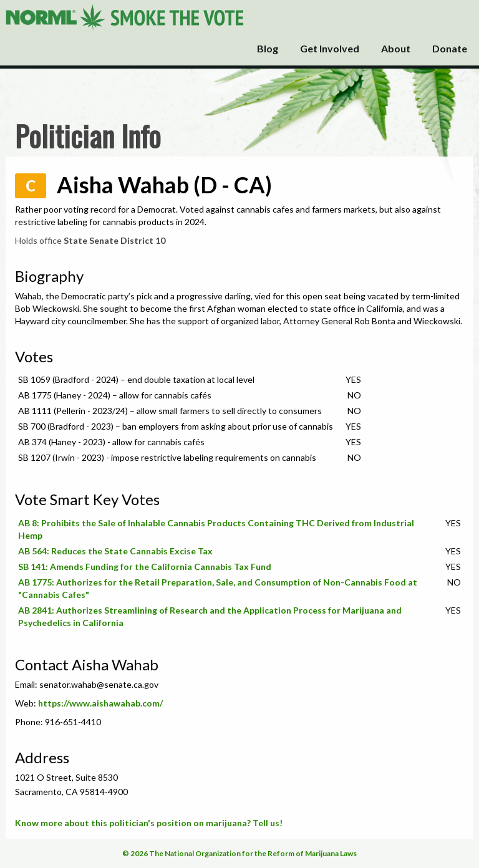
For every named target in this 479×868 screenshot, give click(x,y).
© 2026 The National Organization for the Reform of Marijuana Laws (239, 853)
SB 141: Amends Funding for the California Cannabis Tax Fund (145, 567)
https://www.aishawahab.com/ (100, 703)
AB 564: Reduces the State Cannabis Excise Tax (115, 551)
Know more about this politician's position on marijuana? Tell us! (149, 823)
